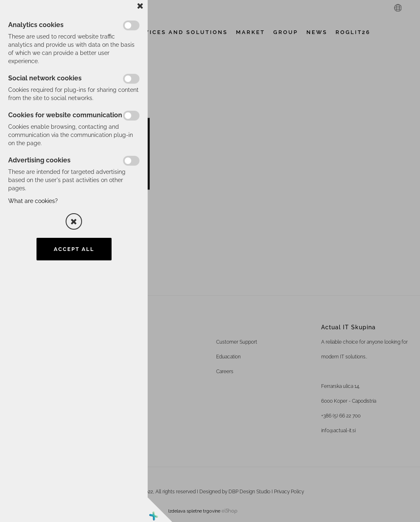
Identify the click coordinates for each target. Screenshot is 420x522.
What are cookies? (33, 201)
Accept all (74, 249)
